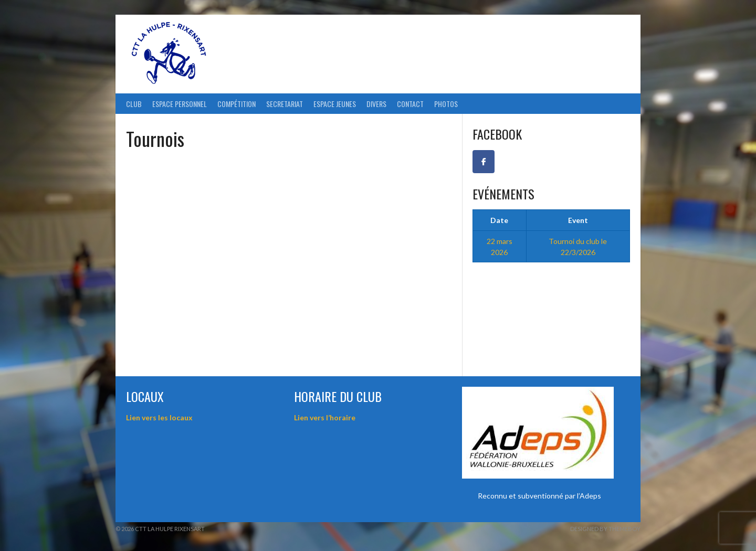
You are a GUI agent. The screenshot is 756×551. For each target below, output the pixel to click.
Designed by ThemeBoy (605, 529)
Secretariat (285, 104)
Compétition (237, 104)
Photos (446, 104)
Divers (376, 104)
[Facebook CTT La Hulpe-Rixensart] (484, 162)
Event (578, 220)
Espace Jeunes (335, 104)
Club (134, 104)
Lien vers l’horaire (325, 417)
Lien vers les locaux (159, 417)
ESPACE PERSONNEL (180, 104)
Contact (410, 104)
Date (499, 220)
